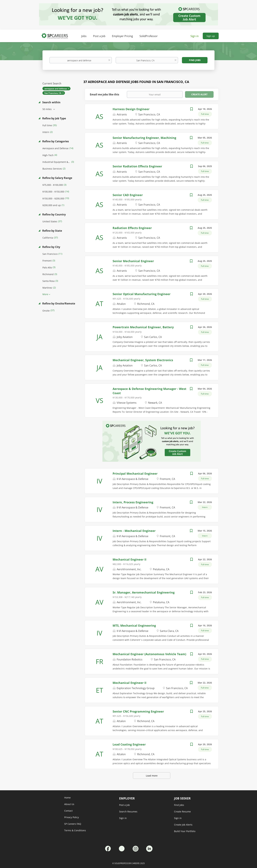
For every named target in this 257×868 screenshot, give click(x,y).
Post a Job (124, 805)
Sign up (211, 36)
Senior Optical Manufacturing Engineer (142, 294)
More (45, 294)
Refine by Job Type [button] (54, 118)
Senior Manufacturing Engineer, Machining (144, 138)
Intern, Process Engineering (133, 502)
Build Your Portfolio (185, 831)
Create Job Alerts (183, 825)
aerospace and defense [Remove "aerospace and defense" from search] (56, 89)
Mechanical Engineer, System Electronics (143, 360)
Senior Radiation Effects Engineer (137, 166)
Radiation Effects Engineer (132, 228)
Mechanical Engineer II (129, 559)
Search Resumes (128, 812)
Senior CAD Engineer (128, 195)
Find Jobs (195, 60)
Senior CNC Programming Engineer (138, 711)
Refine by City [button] (51, 247)
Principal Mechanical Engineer (135, 474)
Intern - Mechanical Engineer (134, 531)
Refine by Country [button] (54, 214)
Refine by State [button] (52, 231)
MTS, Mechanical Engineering (134, 626)
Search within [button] (51, 102)
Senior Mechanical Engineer (133, 261)
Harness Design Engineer (131, 109)
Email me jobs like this (104, 94)
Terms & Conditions (75, 830)
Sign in (195, 36)
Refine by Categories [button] (55, 141)
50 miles (47, 109)
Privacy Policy (72, 817)
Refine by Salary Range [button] (57, 178)
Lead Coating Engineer (129, 744)
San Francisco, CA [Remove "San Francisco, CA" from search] (53, 93)
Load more (152, 776)
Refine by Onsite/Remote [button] (58, 303)
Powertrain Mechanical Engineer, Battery (143, 327)
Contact (68, 811)
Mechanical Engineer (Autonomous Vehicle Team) (149, 654)
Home (67, 798)
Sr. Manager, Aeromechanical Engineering (144, 592)
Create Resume (182, 812)
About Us (69, 804)
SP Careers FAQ (73, 824)
